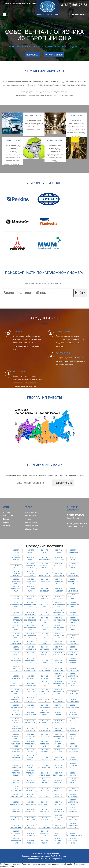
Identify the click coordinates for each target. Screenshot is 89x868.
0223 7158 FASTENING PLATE (30, 773)
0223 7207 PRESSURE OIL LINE (30, 744)
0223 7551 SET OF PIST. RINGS (73, 566)
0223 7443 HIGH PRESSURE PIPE (45, 636)
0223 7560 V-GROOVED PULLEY (30, 566)
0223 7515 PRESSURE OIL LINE (45, 581)
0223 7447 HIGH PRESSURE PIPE (59, 628)
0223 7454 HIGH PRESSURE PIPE (30, 620)
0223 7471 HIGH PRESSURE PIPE (30, 604)
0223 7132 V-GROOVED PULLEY (44, 781)
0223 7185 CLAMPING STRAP (16, 757)
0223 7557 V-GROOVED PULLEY (44, 566)
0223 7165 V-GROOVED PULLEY (73, 765)
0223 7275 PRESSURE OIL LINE (45, 699)
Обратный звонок (31, 529)
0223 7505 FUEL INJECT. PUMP (16, 589)
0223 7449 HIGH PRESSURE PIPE (30, 628)
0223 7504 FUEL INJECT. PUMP (30, 589)
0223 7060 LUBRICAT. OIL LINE (59, 818)
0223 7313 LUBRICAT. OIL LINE (59, 676)
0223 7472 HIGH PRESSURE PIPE (16, 604)
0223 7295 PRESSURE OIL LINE (45, 692)
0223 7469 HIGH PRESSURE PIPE (59, 604)
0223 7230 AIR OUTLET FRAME (16, 721)
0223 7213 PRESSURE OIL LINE (30, 736)
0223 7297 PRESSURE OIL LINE (16, 692)
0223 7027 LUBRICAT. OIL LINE (59, 841)
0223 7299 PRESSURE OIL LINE (59, 684)
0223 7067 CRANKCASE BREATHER (73, 810)
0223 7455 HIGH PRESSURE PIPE (16, 620)
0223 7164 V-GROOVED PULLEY (16, 773)
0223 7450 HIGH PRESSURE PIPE (16, 628)
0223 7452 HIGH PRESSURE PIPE (59, 620)
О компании (8, 516)
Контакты (7, 526)
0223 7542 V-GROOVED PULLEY (16, 573)
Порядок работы (31, 522)
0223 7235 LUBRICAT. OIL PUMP (44, 713)
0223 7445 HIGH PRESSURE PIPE (16, 636)
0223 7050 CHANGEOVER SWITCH (16, 833)
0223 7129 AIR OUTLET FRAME (73, 781)
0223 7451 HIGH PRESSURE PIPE (73, 620)
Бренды (6, 519)
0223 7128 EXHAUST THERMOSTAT (16, 789)
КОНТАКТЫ (32, 4)
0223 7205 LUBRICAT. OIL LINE (44, 744)
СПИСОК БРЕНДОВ (54, 55)
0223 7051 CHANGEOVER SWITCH (73, 825)
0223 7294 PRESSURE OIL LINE (59, 692)
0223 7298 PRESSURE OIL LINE (73, 684)
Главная (6, 512)
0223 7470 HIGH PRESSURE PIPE (45, 604)
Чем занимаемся (31, 512)
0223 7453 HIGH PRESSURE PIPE (45, 620)
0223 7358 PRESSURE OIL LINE (30, 660)
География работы (32, 526)
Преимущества (30, 516)
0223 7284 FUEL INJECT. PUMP (16, 699)
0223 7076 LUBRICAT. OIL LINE (73, 802)
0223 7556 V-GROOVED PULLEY (59, 566)
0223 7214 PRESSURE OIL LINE (16, 736)
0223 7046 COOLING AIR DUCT (45, 833)
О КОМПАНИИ (19, 4)
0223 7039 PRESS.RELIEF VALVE (16, 841)
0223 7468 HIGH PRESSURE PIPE (73, 604)
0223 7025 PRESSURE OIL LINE (73, 841)
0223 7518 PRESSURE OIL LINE (30, 581)
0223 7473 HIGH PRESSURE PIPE (73, 597)
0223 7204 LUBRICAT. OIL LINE (59, 744)
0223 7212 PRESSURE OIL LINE (45, 736)
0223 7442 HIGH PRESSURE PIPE (59, 636)
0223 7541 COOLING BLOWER (30, 573)
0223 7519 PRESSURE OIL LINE (16, 581)
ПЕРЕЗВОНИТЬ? (78, 15)
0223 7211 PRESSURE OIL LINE (59, 736)
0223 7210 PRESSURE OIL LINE (73, 736)
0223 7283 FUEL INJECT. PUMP (30, 699)
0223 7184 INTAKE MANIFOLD (30, 757)
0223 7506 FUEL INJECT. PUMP (73, 581)
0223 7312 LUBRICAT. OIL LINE (73, 676)
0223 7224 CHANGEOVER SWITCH (73, 721)
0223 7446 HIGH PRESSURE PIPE (73, 628)
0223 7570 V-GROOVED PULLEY (16, 558)
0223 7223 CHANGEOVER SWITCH (16, 728)
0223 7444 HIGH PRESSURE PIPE (30, 636)
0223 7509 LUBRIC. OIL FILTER (59, 581)
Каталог (6, 522)
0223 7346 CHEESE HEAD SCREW (73, 660)
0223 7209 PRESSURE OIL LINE (16, 744)
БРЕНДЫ (7, 4)
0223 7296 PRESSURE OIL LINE (30, 692)
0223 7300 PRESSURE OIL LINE (45, 684)
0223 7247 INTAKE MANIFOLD (16, 713)
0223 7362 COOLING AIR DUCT (16, 660)
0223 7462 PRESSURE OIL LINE (59, 612)
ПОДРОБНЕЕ (32, 55)
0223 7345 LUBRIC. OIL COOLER (16, 668)
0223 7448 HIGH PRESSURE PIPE (45, 628)
